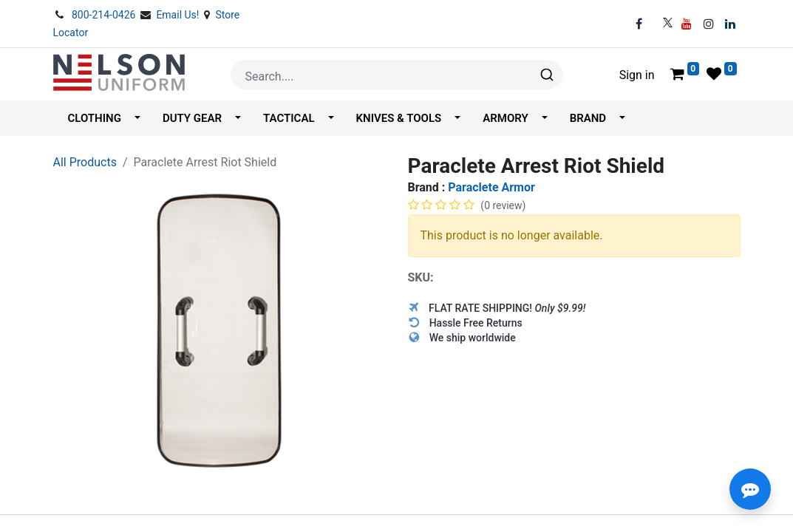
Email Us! (179, 15)
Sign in (637, 75)
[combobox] (397, 75)
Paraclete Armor (491, 187)
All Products (85, 162)
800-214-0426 (105, 15)
